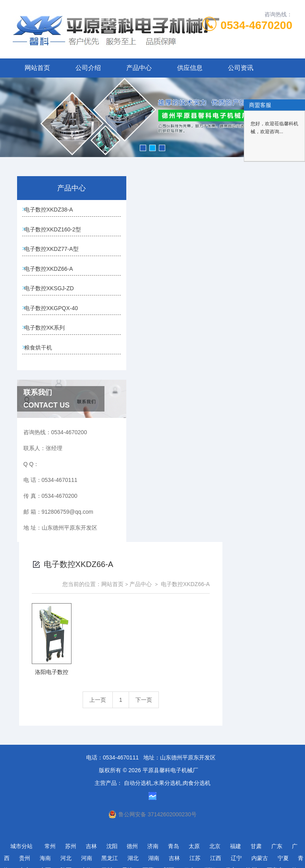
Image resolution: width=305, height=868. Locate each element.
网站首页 (37, 68)
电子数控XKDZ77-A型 (43, 280)
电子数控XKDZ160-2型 (44, 248)
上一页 (168, 334)
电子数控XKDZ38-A (40, 216)
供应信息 (190, 68)
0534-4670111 (121, 734)
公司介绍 (88, 68)
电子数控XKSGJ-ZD (41, 345)
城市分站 (21, 823)
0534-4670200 (256, 25)
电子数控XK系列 (47, 404)
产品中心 (139, 68)
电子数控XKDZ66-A (40, 313)
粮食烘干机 (41, 427)
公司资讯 (241, 68)
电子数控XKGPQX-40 (43, 377)
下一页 (214, 334)
